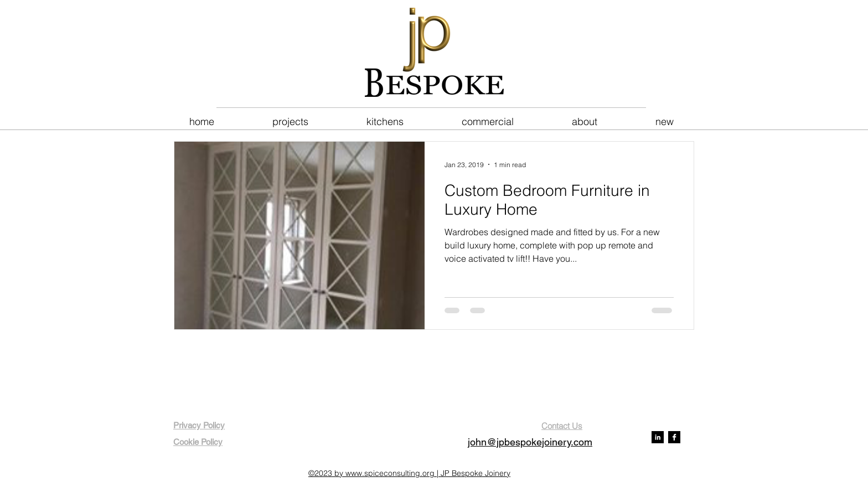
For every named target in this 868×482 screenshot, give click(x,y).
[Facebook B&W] (674, 437)
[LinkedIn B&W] (658, 437)
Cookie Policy (198, 442)
